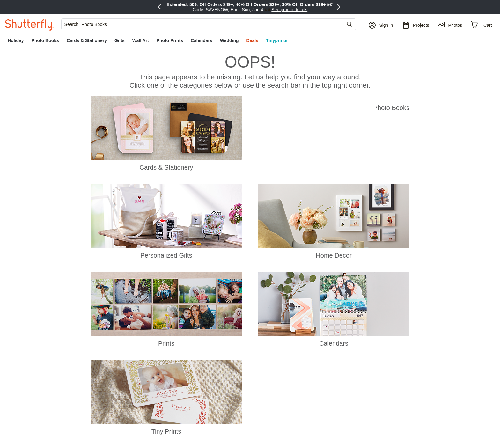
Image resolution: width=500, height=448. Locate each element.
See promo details (289, 10)
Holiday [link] (16, 40)
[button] (381, 25)
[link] (16, 40)
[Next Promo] (340, 7)
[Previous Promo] (160, 7)
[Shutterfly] (29, 25)
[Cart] (482, 25)
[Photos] (450, 25)
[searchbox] (206, 24)
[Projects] (416, 25)
